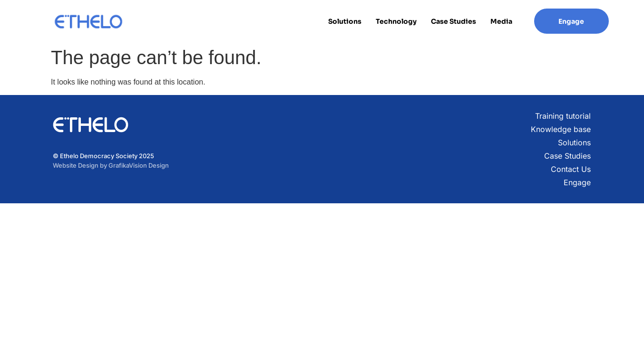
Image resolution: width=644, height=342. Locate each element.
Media (501, 21)
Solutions (345, 21)
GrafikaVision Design (139, 165)
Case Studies (454, 21)
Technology (396, 21)
